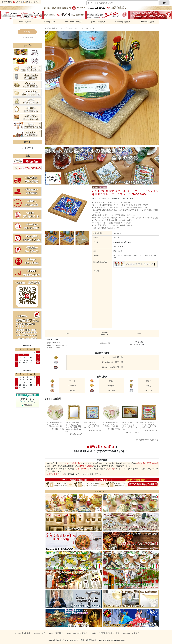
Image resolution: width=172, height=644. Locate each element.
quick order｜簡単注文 (74, 22)
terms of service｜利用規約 (77, 633)
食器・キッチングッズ (59, 28)
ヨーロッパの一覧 (113, 357)
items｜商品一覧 (25, 22)
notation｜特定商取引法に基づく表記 (105, 633)
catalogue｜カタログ (131, 633)
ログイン (134, 345)
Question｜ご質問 (147, 22)
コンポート (111, 386)
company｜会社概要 (122, 22)
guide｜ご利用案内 (98, 22)
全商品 (47, 28)
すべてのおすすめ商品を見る (147, 440)
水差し (149, 386)
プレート (72, 381)
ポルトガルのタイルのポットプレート (82, 28)
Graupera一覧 (113, 367)
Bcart (123, 640)
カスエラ (112, 391)
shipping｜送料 (50, 22)
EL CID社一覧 (113, 362)
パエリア (149, 391)
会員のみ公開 (105, 343)
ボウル (111, 381)
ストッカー (72, 386)
